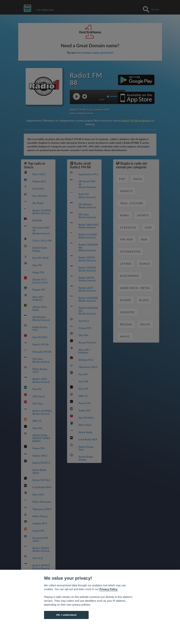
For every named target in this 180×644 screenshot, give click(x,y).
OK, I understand (66, 615)
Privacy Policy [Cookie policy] (109, 589)
